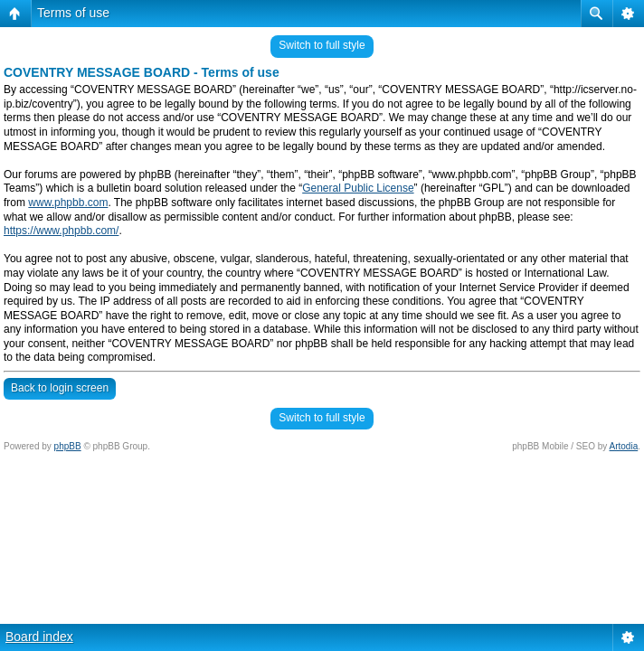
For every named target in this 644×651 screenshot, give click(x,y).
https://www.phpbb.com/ (61, 231)
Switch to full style (322, 45)
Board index (39, 637)
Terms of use (73, 13)
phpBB (68, 446)
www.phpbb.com (68, 203)
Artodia (624, 446)
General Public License (358, 188)
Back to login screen (60, 388)
